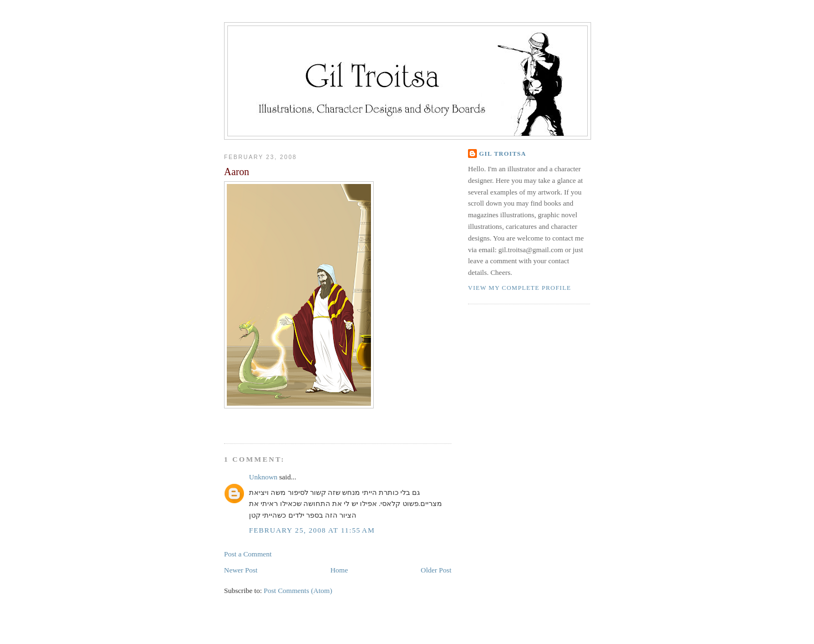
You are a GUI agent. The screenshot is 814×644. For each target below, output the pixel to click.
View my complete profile (520, 288)
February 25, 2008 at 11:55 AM (312, 530)
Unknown (263, 477)
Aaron (236, 172)
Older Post (436, 570)
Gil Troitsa (503, 154)
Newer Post (241, 570)
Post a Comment (248, 554)
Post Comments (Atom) (298, 591)
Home (339, 570)
